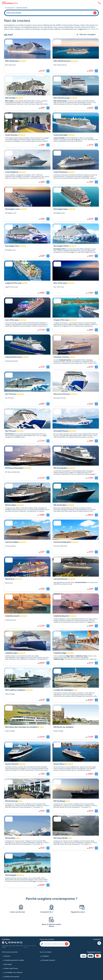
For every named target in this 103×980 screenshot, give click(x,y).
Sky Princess (11, 431)
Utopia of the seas (61, 320)
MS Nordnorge (11, 801)
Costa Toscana (11, 135)
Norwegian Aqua (61, 209)
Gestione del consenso (12, 977)
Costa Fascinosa (60, 172)
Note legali (8, 964)
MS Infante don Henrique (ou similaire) (21, 727)
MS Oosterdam (60, 505)
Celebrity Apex (11, 653)
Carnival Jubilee (12, 542)
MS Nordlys (10, 838)
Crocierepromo (10, 8)
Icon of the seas (12, 320)
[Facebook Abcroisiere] (99, 943)
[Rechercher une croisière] (67, 944)
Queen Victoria (11, 764)
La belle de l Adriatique (63, 690)
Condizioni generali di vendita (14, 960)
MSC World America (62, 61)
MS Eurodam (11, 505)
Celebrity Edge (60, 653)
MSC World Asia (12, 61)
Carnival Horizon (60, 579)
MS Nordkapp (59, 801)
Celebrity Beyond (61, 616)
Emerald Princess (61, 431)
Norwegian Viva (12, 246)
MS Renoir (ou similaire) (63, 727)
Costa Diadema (12, 172)
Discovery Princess (62, 394)
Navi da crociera (22, 8)
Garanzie (7, 956)
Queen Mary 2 (59, 764)
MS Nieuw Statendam (14, 468)
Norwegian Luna (12, 209)
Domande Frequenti (48, 960)
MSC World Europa (62, 98)
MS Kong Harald (60, 838)
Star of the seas (60, 283)
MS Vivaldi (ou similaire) (15, 690)
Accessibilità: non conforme (13, 972)
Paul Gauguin (11, 875)
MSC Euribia (10, 98)
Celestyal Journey (61, 357)
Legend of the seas (13, 283)
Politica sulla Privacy (11, 968)
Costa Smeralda (60, 135)
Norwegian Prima (61, 246)
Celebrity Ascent (12, 616)
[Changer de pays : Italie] (3, 943)
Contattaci (45, 956)
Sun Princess (11, 394)
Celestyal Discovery (14, 357)
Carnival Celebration (62, 542)
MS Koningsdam (60, 468)
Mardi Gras (10, 579)
